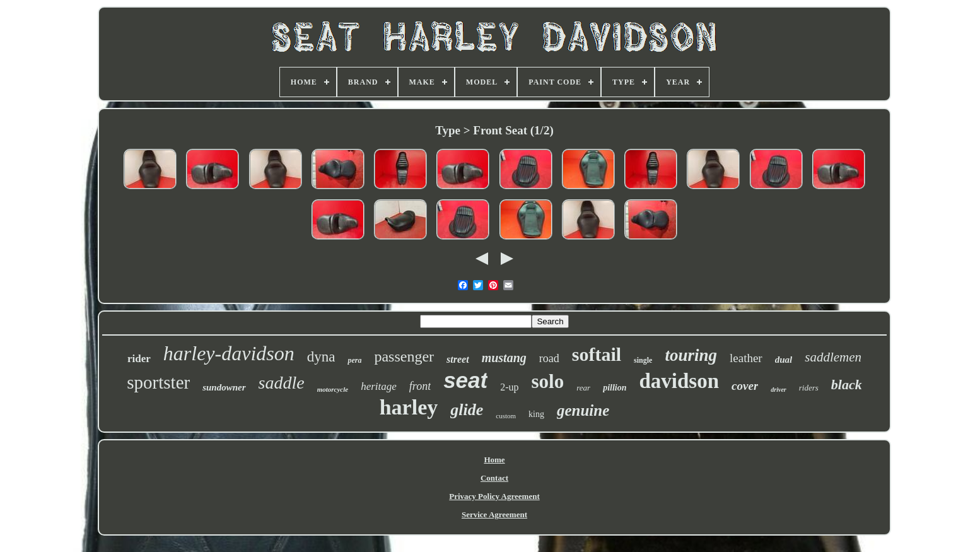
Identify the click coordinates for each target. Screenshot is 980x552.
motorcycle (333, 389)
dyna (321, 357)
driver (778, 390)
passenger (404, 356)
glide (467, 410)
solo (548, 381)
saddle (282, 383)
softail (597, 354)
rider (139, 359)
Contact (494, 478)
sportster (158, 382)
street (458, 359)
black (847, 385)
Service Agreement (494, 514)
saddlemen (833, 357)
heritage (379, 386)
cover (745, 386)
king (536, 414)
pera (354, 360)
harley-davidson (229, 353)
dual (784, 360)
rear (583, 388)
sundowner (224, 387)
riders (809, 388)
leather (746, 358)
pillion (615, 388)
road (549, 358)
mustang (504, 358)
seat (465, 380)
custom (506, 416)
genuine (583, 410)
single (643, 360)
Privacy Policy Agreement (494, 496)
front (420, 386)
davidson (680, 381)
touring (691, 355)
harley (409, 407)
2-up (509, 387)
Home (494, 460)
